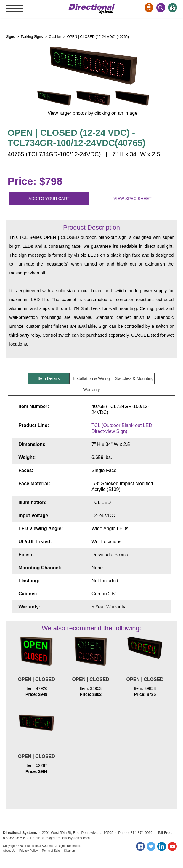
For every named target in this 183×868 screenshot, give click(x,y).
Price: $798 (35, 181)
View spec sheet (132, 199)
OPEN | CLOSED (36, 679)
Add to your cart (49, 199)
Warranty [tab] (91, 390)
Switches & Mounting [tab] (134, 378)
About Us (9, 851)
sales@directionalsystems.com (65, 838)
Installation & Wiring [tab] (91, 378)
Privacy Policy (28, 851)
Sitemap (69, 851)
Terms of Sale (51, 851)
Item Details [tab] (49, 378)
